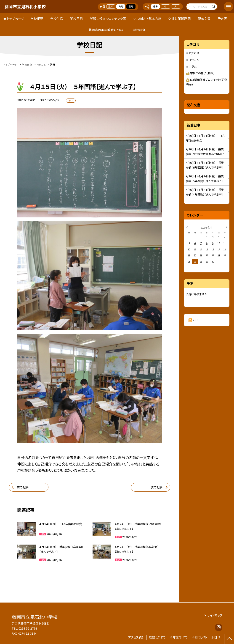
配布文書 (204, 19)
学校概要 (37, 19)
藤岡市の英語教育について (107, 30)
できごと (194, 60)
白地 (121, 6)
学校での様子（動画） (200, 73)
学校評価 (139, 30)
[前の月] (187, 227)
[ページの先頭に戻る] (229, 639)
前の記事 (23, 487)
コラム (193, 66)
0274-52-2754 (28, 628)
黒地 (131, 6)
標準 (155, 6)
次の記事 (157, 487)
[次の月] (226, 227)
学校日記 (76, 19)
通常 (111, 6)
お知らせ (194, 53)
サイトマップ (215, 615)
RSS (195, 320)
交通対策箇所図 (179, 19)
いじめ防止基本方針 (147, 19)
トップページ (16, 19)
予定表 (222, 19)
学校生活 (57, 19)
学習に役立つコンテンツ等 (108, 19)
